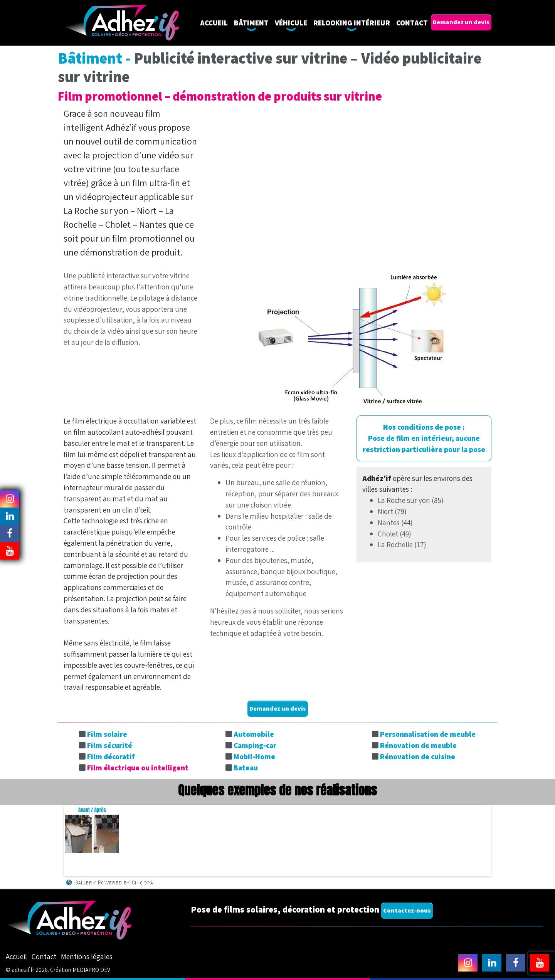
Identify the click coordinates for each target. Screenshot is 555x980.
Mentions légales (87, 956)
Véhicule (291, 23)
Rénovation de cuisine (418, 756)
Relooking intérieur (352, 23)
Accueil (214, 23)
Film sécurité (110, 745)
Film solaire (107, 734)
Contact (412, 23)
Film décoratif (111, 756)
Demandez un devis (461, 22)
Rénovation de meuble (418, 745)
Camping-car (255, 745)
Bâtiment (251, 23)
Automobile (254, 734)
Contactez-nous (407, 910)
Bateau (246, 768)
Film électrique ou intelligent (138, 768)
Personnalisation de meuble (428, 734)
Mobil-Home (254, 756)
